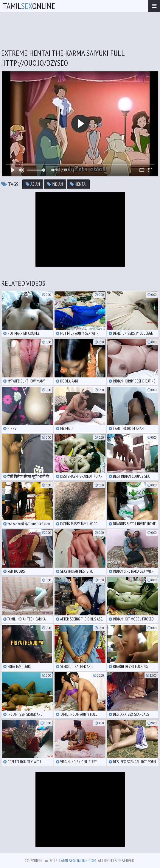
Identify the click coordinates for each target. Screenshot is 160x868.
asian (33, 184)
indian (55, 184)
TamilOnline (29, 6)
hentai (78, 184)
